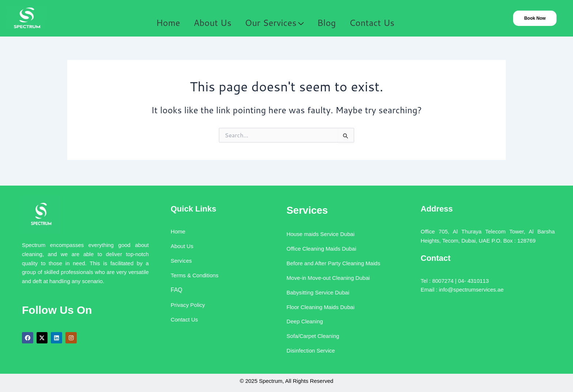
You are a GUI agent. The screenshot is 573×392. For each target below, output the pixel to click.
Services (303, 207)
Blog (329, 19)
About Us (211, 19)
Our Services (274, 19)
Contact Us (378, 19)
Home (164, 19)
